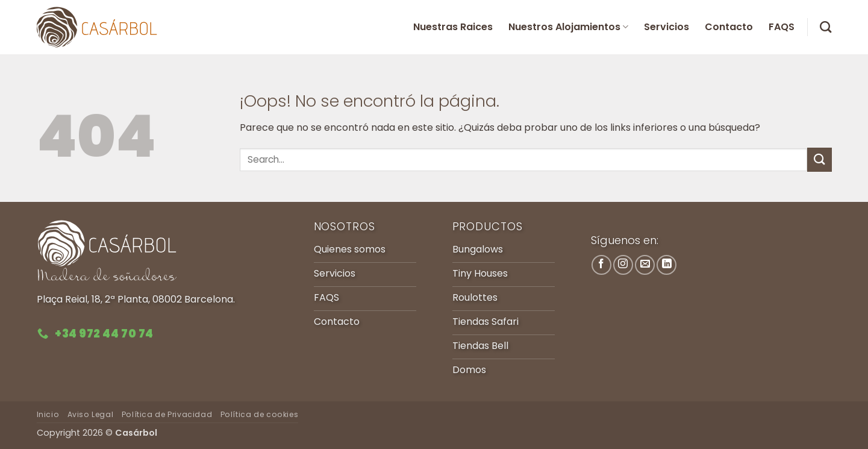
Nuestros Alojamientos (568, 27)
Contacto (729, 27)
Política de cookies (260, 414)
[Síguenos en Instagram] (623, 265)
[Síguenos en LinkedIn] (667, 265)
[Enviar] (819, 159)
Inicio (48, 414)
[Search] (826, 27)
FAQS (782, 27)
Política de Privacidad (167, 414)
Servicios (667, 27)
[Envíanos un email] (645, 265)
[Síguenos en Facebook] (601, 265)
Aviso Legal (91, 414)
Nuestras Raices (453, 27)
